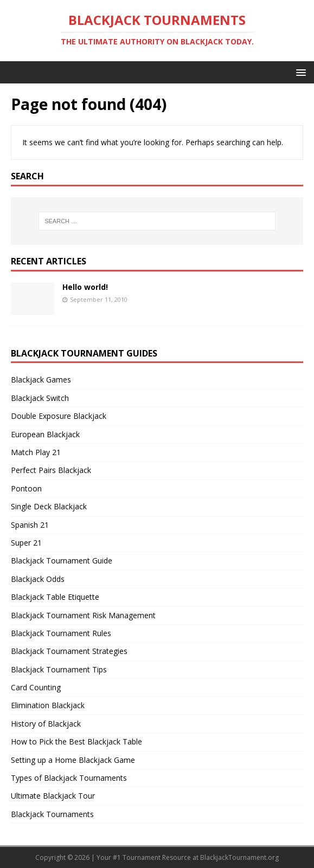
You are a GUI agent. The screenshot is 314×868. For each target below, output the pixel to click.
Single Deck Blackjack (49, 506)
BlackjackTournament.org (239, 857)
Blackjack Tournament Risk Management (83, 615)
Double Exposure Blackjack (59, 416)
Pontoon (26, 488)
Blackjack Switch (40, 398)
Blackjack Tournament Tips (59, 669)
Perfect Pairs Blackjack (51, 470)
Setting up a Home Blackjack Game (73, 760)
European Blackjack (45, 434)
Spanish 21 (30, 525)
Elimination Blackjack (48, 705)
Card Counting (36, 687)
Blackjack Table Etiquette (55, 597)
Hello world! (85, 287)
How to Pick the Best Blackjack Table (76, 741)
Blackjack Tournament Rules (61, 633)
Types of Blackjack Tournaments (69, 778)
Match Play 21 (36, 452)
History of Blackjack (46, 724)
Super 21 (26, 543)
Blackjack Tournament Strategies (69, 651)
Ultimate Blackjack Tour (53, 796)
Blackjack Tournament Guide (62, 561)
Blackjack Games (41, 380)
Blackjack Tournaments (52, 814)
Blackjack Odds (38, 579)
